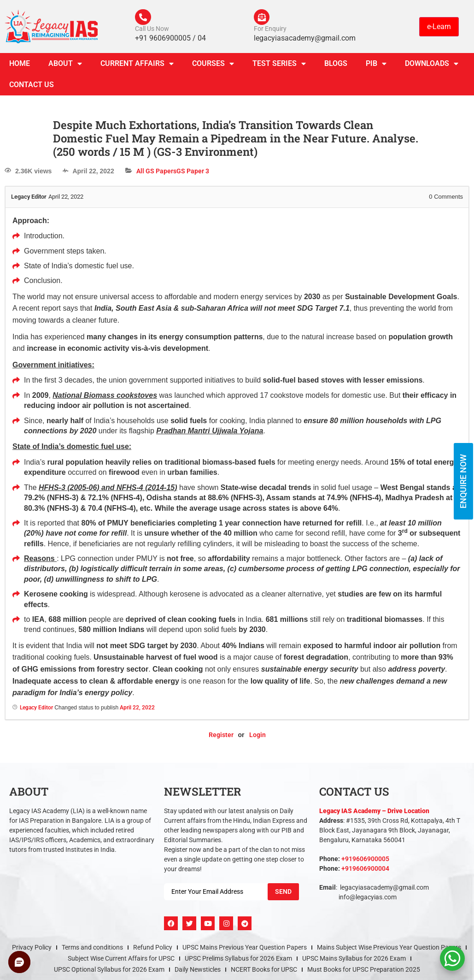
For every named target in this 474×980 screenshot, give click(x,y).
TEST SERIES (279, 66)
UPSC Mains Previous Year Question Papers (245, 950)
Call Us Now (152, 31)
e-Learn (439, 27)
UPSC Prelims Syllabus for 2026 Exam (238, 961)
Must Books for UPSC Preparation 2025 (364, 972)
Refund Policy (153, 950)
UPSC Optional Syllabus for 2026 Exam (109, 972)
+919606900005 (365, 862)
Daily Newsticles (198, 972)
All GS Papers (156, 174)
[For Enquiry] (263, 18)
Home (20, 66)
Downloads (432, 66)
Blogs (336, 66)
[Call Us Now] (144, 18)
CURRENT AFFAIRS (137, 66)
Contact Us (32, 87)
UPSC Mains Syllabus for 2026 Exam (354, 961)
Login (257, 738)
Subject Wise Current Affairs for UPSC (121, 961)
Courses (213, 66)
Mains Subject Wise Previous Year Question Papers (389, 950)
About (65, 66)
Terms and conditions (92, 950)
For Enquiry (270, 31)
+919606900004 (365, 871)
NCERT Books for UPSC (264, 972)
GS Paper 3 (193, 174)
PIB (376, 66)
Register (221, 738)
